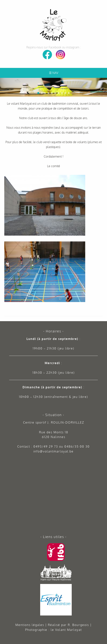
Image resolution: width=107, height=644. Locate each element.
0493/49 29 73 (46, 446)
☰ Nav (54, 73)
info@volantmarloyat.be (53, 451)
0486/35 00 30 (77, 446)
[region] (53, 87)
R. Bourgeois (78, 625)
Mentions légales (30, 625)
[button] (103, 81)
